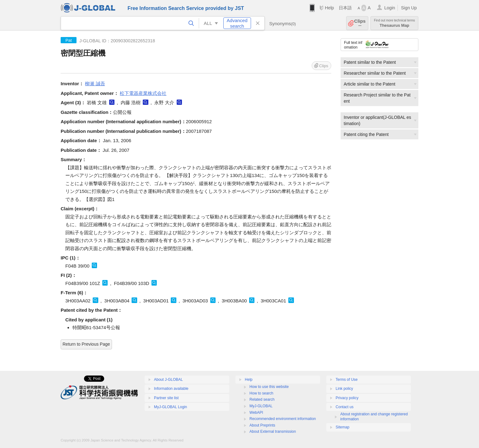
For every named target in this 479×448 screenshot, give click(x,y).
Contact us (344, 407)
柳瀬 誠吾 (95, 84)
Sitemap (342, 427)
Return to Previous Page (86, 344)
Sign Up (409, 8)
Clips (360, 23)
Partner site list (166, 398)
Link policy (344, 389)
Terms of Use (347, 380)
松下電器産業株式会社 (143, 93)
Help (329, 8)
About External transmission (273, 432)
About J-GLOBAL (168, 380)
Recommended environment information (283, 419)
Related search (262, 399)
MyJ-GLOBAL (261, 406)
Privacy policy (347, 398)
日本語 (345, 8)
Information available (171, 389)
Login (390, 8)
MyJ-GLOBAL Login (170, 407)
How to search (261, 393)
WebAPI (256, 413)
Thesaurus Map (394, 23)
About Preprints (262, 425)
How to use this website (269, 387)
